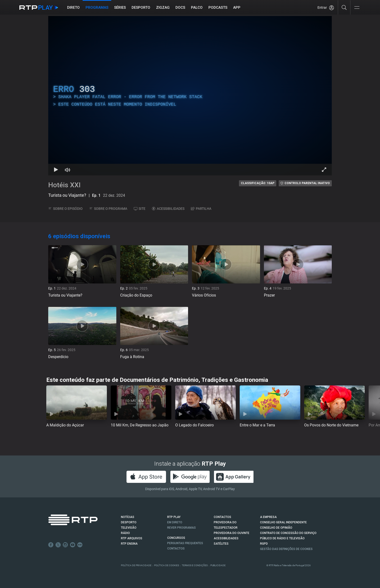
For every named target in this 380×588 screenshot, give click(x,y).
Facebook (51, 545)
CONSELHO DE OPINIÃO (276, 528)
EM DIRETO (175, 522)
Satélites (221, 544)
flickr (80, 545)
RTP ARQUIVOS (132, 538)
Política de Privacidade (136, 565)
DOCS (180, 8)
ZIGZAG (163, 8)
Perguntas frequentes (185, 543)
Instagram (65, 545)
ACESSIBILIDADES (168, 209)
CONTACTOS (222, 517)
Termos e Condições (195, 565)
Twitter (58, 545)
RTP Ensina (129, 544)
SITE (140, 209)
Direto (73, 8)
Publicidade (218, 565)
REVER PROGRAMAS (182, 528)
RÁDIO (125, 533)
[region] (190, 96)
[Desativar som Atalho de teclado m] (68, 170)
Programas (97, 8)
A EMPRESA (268, 517)
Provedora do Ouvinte (232, 533)
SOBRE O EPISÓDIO (65, 209)
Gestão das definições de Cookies (286, 549)
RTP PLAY (174, 517)
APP (237, 8)
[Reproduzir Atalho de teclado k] (56, 170)
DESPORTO (129, 522)
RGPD (264, 544)
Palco (197, 8)
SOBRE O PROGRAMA (108, 209)
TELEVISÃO (129, 528)
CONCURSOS (176, 538)
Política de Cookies (167, 565)
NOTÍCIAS (128, 517)
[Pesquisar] (344, 7)
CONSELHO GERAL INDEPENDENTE (283, 522)
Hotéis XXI (64, 185)
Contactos (176, 549)
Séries (120, 8)
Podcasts (218, 8)
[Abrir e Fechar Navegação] (357, 8)
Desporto (141, 8)
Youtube (73, 545)
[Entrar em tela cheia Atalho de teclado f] (324, 170)
